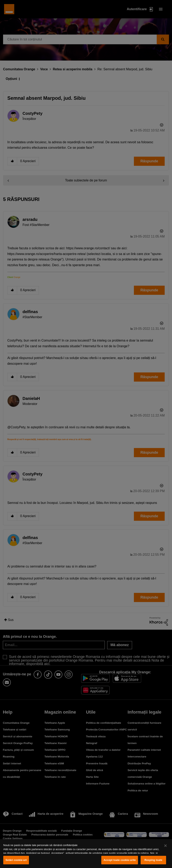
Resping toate (153, 860)
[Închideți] (165, 846)
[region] (86, 854)
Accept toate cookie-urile (120, 860)
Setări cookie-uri (16, 860)
